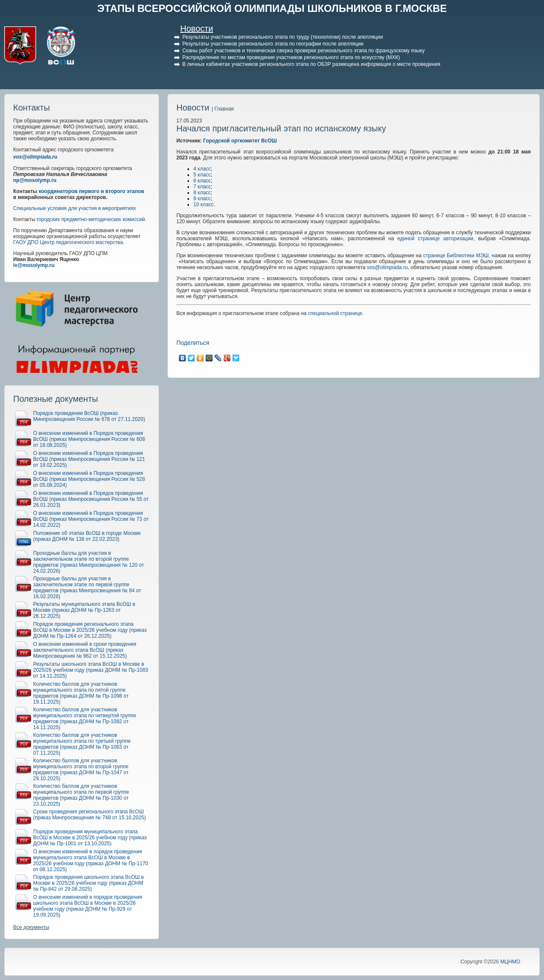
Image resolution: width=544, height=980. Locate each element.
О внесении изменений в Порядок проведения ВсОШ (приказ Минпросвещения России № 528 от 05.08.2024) (89, 479)
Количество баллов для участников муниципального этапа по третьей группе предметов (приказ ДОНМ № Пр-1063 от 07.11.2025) (82, 744)
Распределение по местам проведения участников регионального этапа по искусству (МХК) (291, 57)
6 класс (202, 181)
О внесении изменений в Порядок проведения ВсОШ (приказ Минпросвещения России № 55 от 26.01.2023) (91, 499)
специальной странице (335, 313)
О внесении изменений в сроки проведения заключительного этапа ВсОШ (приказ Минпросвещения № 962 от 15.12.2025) (85, 650)
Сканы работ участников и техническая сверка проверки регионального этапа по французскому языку (303, 51)
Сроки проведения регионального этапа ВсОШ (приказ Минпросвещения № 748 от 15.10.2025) (89, 815)
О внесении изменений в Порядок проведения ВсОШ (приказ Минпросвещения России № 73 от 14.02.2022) (91, 519)
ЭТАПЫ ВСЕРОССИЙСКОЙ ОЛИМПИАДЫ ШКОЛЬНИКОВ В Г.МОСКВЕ (272, 8)
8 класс (202, 193)
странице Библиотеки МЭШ (456, 256)
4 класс (202, 169)
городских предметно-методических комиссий (91, 219)
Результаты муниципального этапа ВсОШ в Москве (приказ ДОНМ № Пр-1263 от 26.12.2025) (84, 610)
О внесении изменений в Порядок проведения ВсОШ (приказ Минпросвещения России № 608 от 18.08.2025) (89, 439)
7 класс (202, 187)
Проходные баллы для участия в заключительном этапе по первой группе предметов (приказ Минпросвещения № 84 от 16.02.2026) (87, 588)
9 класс (202, 199)
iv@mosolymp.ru (34, 265)
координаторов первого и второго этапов (91, 191)
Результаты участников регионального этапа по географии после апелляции (273, 44)
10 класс (204, 205)
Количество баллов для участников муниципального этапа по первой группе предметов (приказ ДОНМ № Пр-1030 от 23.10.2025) (81, 795)
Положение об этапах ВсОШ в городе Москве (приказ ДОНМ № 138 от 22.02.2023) (87, 536)
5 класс (202, 175)
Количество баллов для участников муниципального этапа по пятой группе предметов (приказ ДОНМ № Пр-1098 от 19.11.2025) (81, 693)
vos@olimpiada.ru (35, 157)
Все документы (31, 927)
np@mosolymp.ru (35, 180)
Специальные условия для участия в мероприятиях (75, 208)
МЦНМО (510, 962)
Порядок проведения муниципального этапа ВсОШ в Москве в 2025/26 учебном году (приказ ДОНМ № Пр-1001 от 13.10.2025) (90, 838)
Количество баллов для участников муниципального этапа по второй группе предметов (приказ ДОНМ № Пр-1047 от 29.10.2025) (81, 770)
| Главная (223, 109)
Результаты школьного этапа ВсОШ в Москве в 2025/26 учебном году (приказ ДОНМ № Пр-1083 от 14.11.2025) (91, 670)
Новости (197, 28)
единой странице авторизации (435, 239)
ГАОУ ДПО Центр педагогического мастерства (68, 242)
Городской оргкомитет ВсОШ (240, 141)
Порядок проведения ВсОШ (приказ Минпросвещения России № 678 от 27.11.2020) (89, 416)
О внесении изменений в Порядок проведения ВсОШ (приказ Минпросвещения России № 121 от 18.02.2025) (89, 459)
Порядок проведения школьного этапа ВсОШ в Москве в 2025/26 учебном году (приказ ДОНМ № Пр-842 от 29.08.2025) (88, 883)
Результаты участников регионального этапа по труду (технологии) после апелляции (283, 37)
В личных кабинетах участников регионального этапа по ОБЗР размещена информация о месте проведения (311, 64)
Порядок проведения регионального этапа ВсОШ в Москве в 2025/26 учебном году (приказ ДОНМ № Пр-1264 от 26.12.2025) (90, 630)
